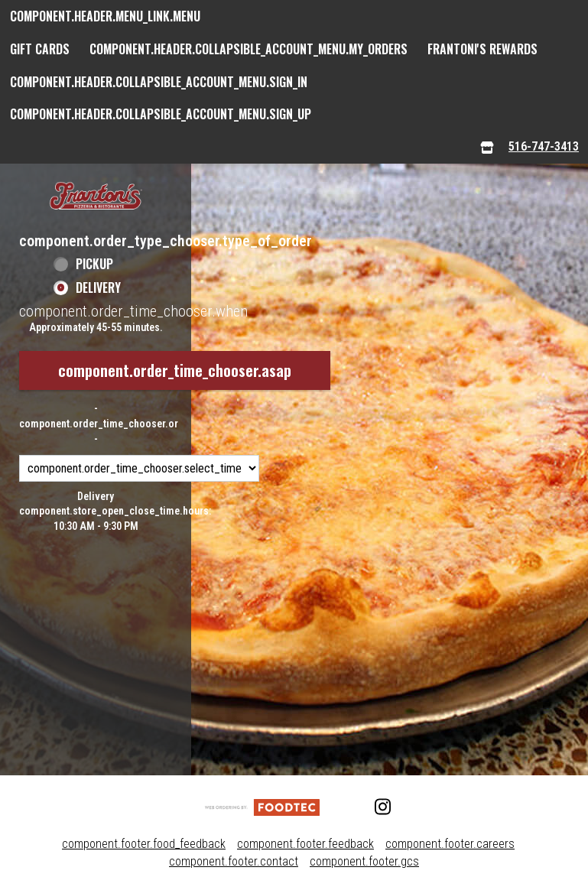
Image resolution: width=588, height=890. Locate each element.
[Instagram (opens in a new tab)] (375, 807)
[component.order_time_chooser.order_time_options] (139, 468)
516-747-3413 (544, 146)
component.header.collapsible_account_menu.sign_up (161, 114)
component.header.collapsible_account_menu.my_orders (249, 49)
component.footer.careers (450, 844)
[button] (96, 197)
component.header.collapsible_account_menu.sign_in (159, 82)
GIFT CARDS (40, 49)
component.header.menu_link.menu (105, 16)
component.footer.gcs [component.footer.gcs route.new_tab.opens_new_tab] (364, 861)
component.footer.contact (234, 861)
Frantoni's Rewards (482, 49)
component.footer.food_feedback (144, 844)
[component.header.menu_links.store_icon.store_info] (487, 147)
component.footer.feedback (305, 844)
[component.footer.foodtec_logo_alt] (262, 807)
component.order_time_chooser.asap (175, 370)
